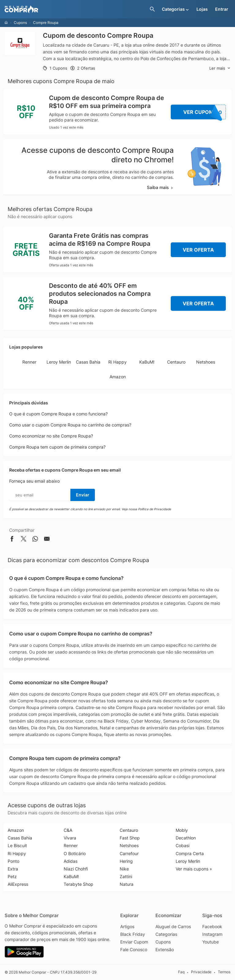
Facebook (212, 926)
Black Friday (133, 934)
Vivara (70, 838)
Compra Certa (190, 853)
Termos (224, 972)
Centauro (176, 362)
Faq (181, 972)
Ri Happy (117, 362)
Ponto (13, 861)
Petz (12, 876)
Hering (126, 861)
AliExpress (18, 884)
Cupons (20, 23)
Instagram (212, 934)
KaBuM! (147, 362)
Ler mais (220, 68)
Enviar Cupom (134, 942)
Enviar (83, 495)
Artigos (127, 926)
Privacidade (201, 972)
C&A (68, 830)
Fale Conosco (134, 949)
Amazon (118, 377)
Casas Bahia (88, 362)
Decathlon (186, 838)
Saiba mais (160, 187)
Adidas (71, 861)
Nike (124, 869)
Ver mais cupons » (194, 869)
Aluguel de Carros (173, 926)
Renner (29, 362)
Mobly (182, 830)
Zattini (126, 876)
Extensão (165, 949)
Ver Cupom (205, 112)
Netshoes (206, 362)
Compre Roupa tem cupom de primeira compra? (57, 447)
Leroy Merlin (59, 362)
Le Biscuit (17, 845)
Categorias (166, 934)
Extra (13, 869)
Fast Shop (130, 838)
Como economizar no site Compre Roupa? (51, 436)
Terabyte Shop (78, 884)
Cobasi (183, 845)
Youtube (211, 942)
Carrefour (129, 853)
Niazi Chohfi (76, 869)
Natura (127, 884)
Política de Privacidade (155, 509)
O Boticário (75, 853)
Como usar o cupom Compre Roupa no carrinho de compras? (70, 425)
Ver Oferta (198, 250)
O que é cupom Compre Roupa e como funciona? (58, 414)
